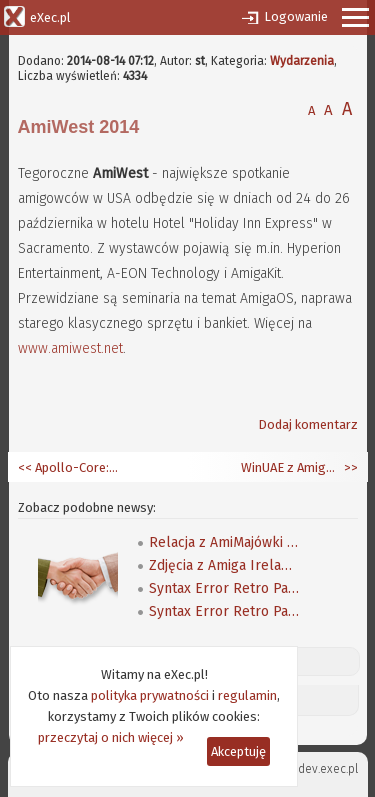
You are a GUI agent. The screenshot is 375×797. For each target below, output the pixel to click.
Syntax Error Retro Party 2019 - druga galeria (224, 611)
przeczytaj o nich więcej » (111, 737)
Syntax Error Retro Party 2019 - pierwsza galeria (224, 588)
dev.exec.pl (328, 769)
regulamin (247, 695)
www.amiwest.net (70, 348)
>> (349, 467)
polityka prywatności (150, 695)
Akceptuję (238, 751)
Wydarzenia (302, 61)
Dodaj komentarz (308, 424)
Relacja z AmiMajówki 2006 (224, 542)
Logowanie (296, 16)
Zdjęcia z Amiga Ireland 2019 (224, 565)
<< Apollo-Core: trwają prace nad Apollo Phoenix (68, 467)
